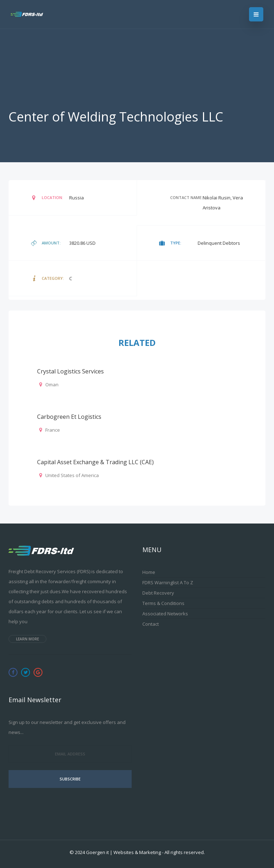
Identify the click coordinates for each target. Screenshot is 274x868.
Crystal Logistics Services (70, 371)
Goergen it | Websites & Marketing (123, 852)
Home (149, 572)
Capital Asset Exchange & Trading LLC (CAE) (95, 462)
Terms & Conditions (163, 603)
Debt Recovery (158, 593)
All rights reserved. (185, 852)
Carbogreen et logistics (69, 417)
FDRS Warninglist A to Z (168, 582)
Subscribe (70, 779)
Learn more (27, 639)
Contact (151, 624)
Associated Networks (165, 614)
